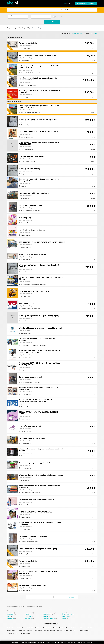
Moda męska (29, 628)
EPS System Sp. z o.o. (27, 304)
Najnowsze (67, 33)
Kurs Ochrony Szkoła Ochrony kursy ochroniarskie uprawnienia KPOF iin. (38, 79)
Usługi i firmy (21, 28)
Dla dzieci (38, 628)
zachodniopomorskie (67, 615)
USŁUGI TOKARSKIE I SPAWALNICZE (33, 156)
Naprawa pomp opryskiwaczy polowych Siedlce (37, 463)
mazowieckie (10, 618)
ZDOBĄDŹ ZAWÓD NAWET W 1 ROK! (32, 255)
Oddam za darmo (84, 631)
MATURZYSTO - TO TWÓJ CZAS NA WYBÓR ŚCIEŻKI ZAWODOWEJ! (39, 572)
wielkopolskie (29, 618)
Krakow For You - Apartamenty (31, 426)
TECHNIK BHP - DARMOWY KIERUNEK (33, 586)
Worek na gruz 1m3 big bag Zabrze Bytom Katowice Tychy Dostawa (41, 266)
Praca (55, 628)
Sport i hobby (74, 631)
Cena (33, 17)
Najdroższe (80, 33)
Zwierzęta (81, 628)
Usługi (29, 28)
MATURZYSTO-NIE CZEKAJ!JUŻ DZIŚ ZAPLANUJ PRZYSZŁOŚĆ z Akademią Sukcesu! (37, 401)
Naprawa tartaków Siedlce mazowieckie (34, 193)
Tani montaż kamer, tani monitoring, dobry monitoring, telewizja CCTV (39, 180)
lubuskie (64, 618)
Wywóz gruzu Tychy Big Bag (30, 169)
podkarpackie (47, 615)
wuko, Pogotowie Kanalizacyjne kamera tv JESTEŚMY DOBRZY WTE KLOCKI (39, 67)
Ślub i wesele (21, 631)
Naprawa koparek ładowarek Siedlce (33, 438)
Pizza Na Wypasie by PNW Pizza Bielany (34, 291)
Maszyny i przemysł (49, 631)
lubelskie (46, 616)
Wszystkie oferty (11, 28)
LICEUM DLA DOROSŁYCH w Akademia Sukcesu (37, 500)
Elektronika (89, 628)
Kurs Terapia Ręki (26, 218)
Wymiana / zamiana (12, 633)
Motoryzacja (10, 628)
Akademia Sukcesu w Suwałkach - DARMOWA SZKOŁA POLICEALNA (40, 389)
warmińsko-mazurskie (49, 618)
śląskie (9, 616)
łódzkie (27, 615)
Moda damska (20, 628)
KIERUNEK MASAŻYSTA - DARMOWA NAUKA (36, 512)
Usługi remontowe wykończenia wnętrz (34, 537)
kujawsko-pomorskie (49, 613)
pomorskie (28, 616)
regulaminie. (89, 642)
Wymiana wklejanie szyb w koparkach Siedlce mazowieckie (41, 475)
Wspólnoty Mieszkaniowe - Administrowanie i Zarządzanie (41, 328)
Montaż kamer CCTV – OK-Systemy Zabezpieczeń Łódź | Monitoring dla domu (40, 364)
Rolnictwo (30, 631)
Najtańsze (73, 33)
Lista (91, 33)
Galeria (95, 33)
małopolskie (28, 613)
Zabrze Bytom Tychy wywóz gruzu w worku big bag (38, 55)
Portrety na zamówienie (28, 43)
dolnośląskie (10, 615)
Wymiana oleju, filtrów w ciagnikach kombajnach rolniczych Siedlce (41, 450)
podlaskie (9, 613)
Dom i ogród (73, 628)
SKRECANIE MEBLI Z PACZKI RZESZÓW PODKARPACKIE (40, 132)
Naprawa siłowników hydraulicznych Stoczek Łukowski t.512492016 (40, 487)
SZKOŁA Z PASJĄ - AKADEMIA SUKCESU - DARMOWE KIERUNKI (39, 413)
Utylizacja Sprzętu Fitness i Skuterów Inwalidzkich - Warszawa (38, 340)
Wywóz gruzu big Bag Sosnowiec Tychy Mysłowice (38, 120)
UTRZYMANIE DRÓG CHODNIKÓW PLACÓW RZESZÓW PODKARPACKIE (39, 143)
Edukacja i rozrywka (62, 631)
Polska (9, 610)
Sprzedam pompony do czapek (31, 205)
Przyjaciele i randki (25, 633)
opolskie (64, 613)
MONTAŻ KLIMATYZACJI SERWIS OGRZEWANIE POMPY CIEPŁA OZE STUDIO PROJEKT (40, 352)
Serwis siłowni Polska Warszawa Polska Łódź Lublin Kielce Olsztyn (41, 278)
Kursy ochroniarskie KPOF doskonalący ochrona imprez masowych (40, 91)
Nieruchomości (47, 628)
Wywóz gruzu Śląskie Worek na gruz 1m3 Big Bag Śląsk (40, 316)
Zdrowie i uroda (63, 628)
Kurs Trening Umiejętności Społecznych (34, 230)
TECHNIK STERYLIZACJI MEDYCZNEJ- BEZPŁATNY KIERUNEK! (38, 241)
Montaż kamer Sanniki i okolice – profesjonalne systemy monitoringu (40, 523)
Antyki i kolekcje (11, 631)
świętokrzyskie (65, 616)
